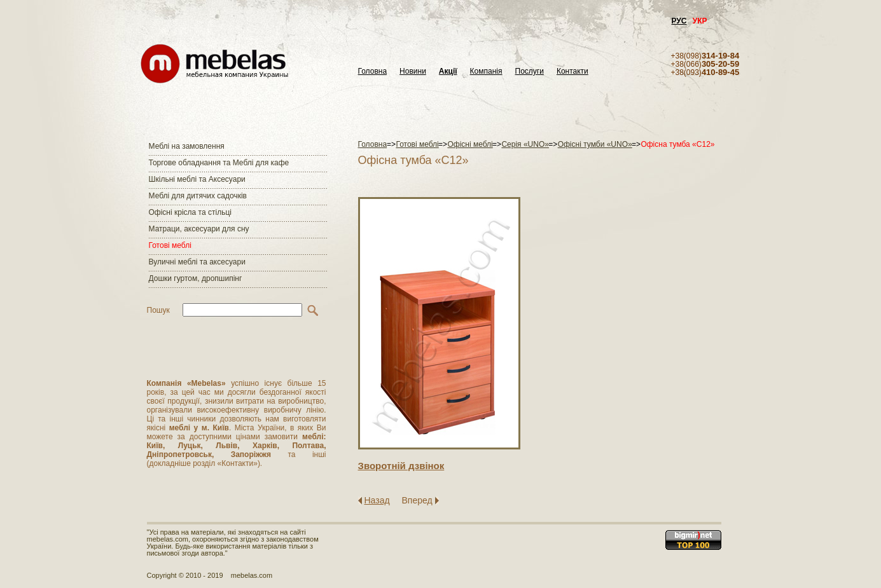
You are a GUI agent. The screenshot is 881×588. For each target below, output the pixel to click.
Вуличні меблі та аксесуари (197, 262)
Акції (448, 72)
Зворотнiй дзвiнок (401, 466)
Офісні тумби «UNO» (595, 144)
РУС (679, 21)
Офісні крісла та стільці (190, 212)
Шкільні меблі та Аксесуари (197, 179)
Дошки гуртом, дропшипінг (196, 278)
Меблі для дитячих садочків (198, 196)
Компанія (486, 72)
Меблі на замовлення (187, 146)
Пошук (158, 310)
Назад (377, 500)
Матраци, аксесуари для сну (199, 229)
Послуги (530, 72)
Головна (373, 72)
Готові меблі (170, 245)
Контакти (572, 72)
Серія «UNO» (525, 144)
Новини (413, 72)
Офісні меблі (470, 144)
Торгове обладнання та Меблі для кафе (219, 163)
